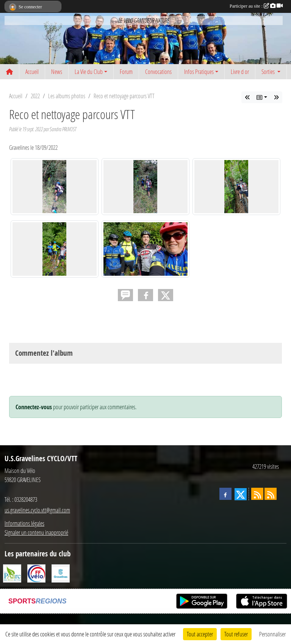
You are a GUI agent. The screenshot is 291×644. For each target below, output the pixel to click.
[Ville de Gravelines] (61, 573)
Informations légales (24, 523)
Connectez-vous (34, 407)
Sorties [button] (269, 71)
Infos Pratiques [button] (199, 71)
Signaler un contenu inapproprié (36, 532)
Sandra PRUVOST (63, 129)
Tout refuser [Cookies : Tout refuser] (236, 634)
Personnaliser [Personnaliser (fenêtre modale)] (272, 634)
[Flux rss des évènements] (271, 494)
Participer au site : (256, 6)
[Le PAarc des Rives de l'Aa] (12, 573)
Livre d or (240, 71)
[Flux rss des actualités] (257, 494)
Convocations (158, 71)
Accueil (32, 71)
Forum (126, 71)
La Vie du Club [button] (89, 71)
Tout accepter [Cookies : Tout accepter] (200, 634)
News (57, 71)
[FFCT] (36, 573)
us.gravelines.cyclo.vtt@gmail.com (37, 510)
